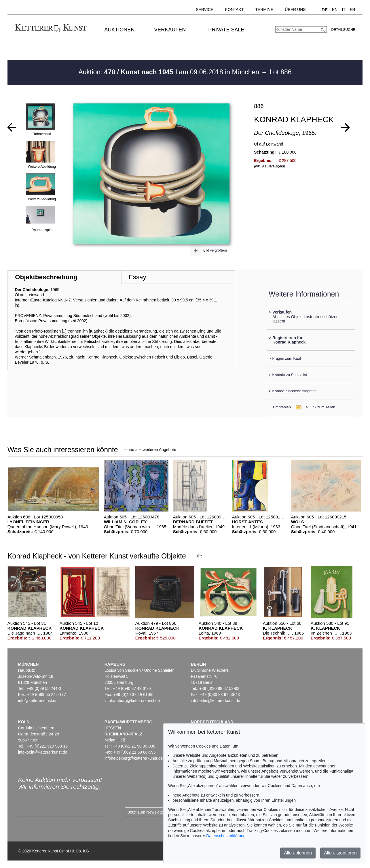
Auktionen (119, 30)
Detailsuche (343, 30)
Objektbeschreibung (46, 277)
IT (344, 10)
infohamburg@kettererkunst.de (132, 701)
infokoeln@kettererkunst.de (43, 752)
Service (205, 10)
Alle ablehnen (298, 853)
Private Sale (226, 30)
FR (353, 10)
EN (335, 10)
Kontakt (234, 10)
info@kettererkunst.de (38, 701)
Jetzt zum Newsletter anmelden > (158, 812)
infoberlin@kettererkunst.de (216, 701)
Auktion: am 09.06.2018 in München (170, 72)
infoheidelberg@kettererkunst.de (134, 758)
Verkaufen (170, 30)
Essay (137, 277)
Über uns (295, 10)
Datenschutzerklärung (226, 836)
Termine (264, 10)
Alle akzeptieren (340, 853)
